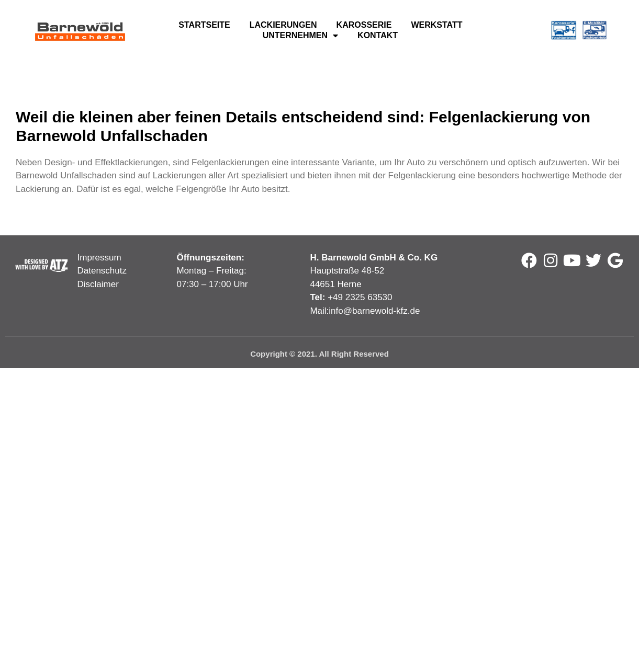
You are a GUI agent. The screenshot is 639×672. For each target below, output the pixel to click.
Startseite (204, 25)
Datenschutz (102, 271)
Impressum (99, 258)
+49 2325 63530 (360, 297)
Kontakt (378, 35)
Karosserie (364, 25)
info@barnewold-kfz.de (374, 311)
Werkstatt (436, 25)
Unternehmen (300, 36)
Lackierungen (283, 25)
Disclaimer (98, 284)
